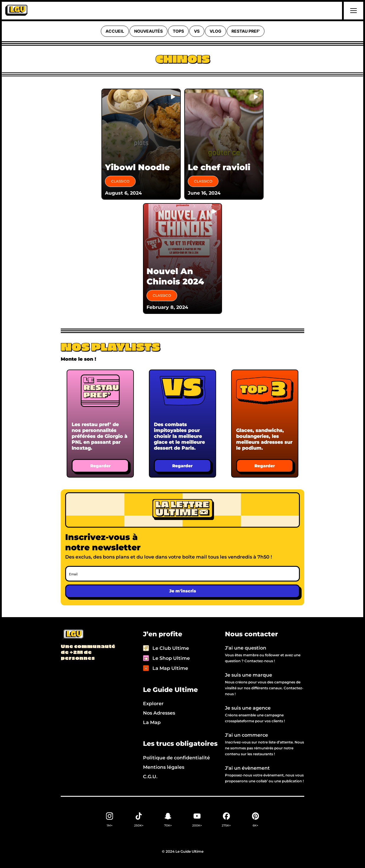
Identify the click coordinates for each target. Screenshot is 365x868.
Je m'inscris (183, 591)
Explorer (153, 704)
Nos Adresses (159, 713)
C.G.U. (150, 777)
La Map (152, 722)
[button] (353, 11)
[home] (16, 11)
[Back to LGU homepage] (73, 635)
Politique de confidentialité (176, 758)
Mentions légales (164, 767)
